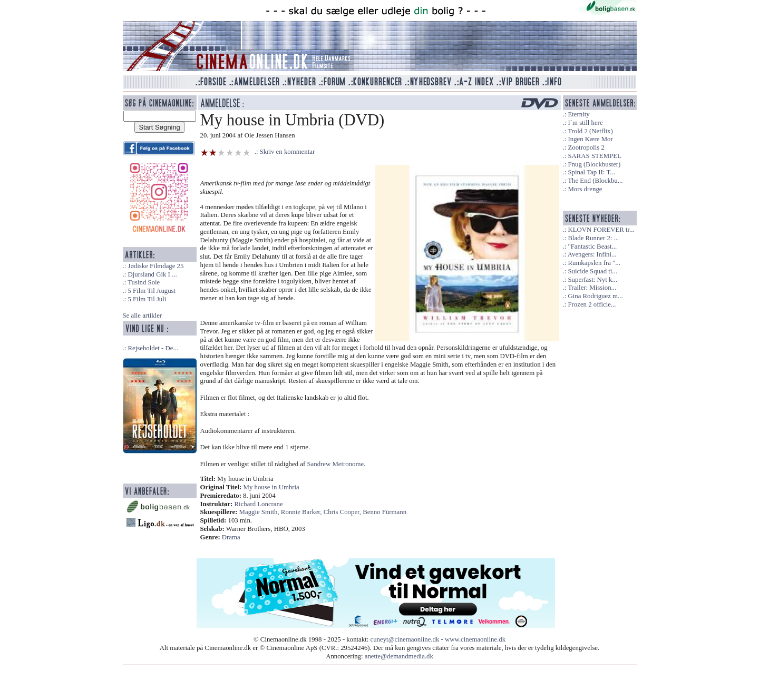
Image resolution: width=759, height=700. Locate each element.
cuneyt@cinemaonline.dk (405, 639)
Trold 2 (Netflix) (590, 131)
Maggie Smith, (260, 512)
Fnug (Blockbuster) (594, 164)
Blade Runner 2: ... (593, 238)
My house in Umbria (271, 487)
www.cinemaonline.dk (475, 639)
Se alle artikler (143, 316)
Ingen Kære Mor (590, 139)
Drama (231, 537)
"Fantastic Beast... (592, 247)
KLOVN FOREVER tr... (601, 230)
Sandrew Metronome (335, 464)
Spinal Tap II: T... (591, 172)
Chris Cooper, (343, 512)
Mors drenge (585, 189)
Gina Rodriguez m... (595, 296)
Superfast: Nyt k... (592, 280)
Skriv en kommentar (288, 152)
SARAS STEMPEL (594, 156)
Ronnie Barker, (302, 512)
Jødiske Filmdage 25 (155, 266)
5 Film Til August (152, 291)
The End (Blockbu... (595, 181)
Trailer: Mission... (592, 288)
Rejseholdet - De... (153, 348)
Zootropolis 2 (586, 147)
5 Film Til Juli (147, 299)
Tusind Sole (144, 282)
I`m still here (585, 123)
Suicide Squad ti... (592, 271)
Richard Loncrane (259, 504)
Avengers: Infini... (592, 254)
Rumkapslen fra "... (594, 263)
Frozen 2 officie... (592, 304)
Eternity (578, 114)
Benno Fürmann (385, 512)
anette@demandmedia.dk (399, 656)
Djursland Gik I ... (152, 274)
